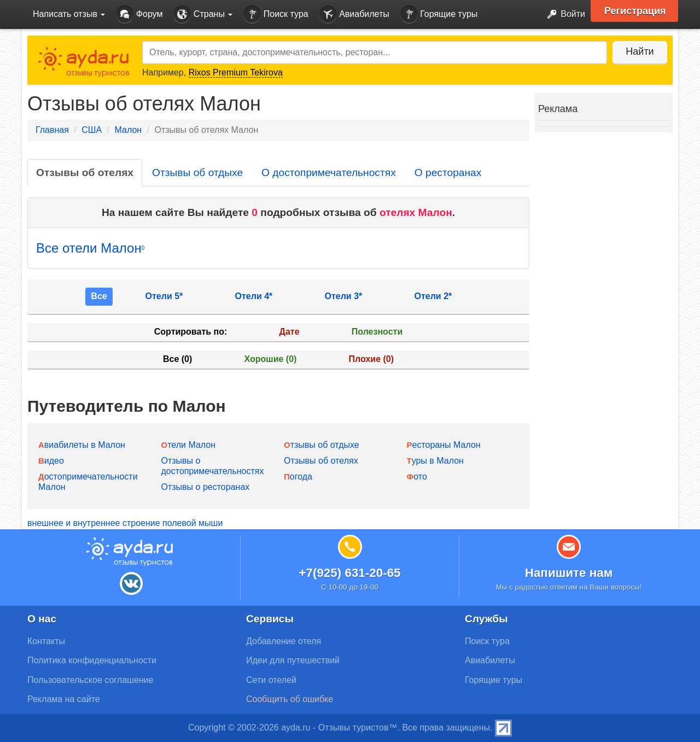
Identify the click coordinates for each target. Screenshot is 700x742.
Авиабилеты (354, 14)
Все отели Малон (90, 248)
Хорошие (271, 359)
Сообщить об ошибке (290, 699)
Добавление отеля (284, 641)
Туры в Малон (435, 461)
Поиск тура (276, 14)
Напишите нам (569, 573)
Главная (52, 130)
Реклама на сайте (64, 699)
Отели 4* (254, 296)
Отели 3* (344, 296)
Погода (298, 477)
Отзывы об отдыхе (197, 173)
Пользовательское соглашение (90, 680)
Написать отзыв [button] (69, 14)
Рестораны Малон (444, 445)
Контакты (46, 641)
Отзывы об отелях (85, 173)
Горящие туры (439, 14)
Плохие (371, 359)
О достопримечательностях (329, 173)
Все (99, 296)
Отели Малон (189, 445)
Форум (139, 14)
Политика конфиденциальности (92, 660)
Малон (128, 130)
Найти (640, 51)
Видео (51, 461)
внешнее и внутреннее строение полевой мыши (125, 523)
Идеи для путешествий (293, 660)
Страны (203, 14)
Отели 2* (433, 296)
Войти (563, 14)
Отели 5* (164, 296)
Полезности (377, 332)
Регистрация (635, 11)
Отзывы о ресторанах (206, 487)
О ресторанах (448, 173)
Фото (417, 477)
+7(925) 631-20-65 (349, 573)
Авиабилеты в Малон (82, 445)
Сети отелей (271, 680)
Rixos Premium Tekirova (236, 72)
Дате (290, 332)
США (92, 130)
